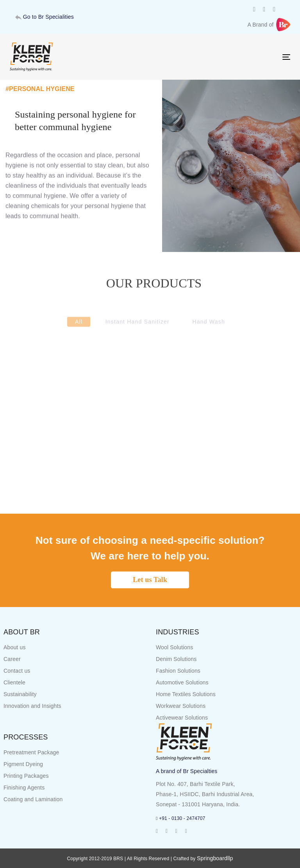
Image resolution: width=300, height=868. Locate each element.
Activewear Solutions (182, 718)
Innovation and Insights (32, 706)
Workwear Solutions (181, 706)
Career (12, 659)
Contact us (17, 671)
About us (15, 647)
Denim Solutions (176, 659)
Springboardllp (215, 858)
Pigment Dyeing (23, 764)
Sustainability (20, 694)
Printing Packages (26, 776)
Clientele (14, 682)
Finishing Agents (24, 788)
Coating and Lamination (33, 799)
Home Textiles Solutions (186, 694)
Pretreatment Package (31, 752)
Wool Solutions (174, 647)
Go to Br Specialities (45, 17)
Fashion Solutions (178, 671)
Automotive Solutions (182, 682)
